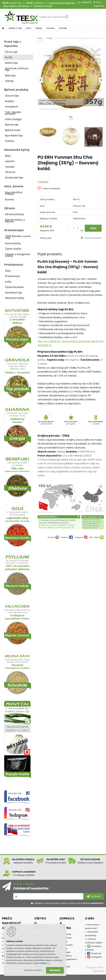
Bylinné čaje (12, 125)
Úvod (40, 38)
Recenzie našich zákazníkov (62, 3)
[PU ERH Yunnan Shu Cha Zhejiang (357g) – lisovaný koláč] (71, 77)
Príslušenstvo (12, 276)
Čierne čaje (11, 52)
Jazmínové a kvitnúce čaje (17, 69)
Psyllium (10, 141)
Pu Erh (9, 57)
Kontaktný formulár (43, 6)
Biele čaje (10, 75)
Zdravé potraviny (14, 214)
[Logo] (21, 17)
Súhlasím (55, 970)
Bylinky (39, 28)
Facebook (96, 953)
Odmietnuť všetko (33, 970)
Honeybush (11, 106)
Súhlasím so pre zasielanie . (69, 903)
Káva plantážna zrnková (14, 193)
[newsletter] (94, 896)
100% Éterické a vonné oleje (18, 237)
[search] (67, 18)
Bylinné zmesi (13, 130)
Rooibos (10, 101)
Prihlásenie (86, 2)
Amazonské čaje (14, 177)
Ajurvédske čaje (14, 135)
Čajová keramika (14, 287)
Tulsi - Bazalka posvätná (13, 113)
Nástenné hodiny (15, 298)
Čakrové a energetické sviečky (17, 255)
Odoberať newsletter (31, 888)
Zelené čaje (11, 63)
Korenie (51, 28)
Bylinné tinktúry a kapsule (15, 221)
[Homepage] (3, 28)
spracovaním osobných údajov (61, 903)
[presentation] (40, 80)
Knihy (8, 282)
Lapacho (10, 161)
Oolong (9, 81)
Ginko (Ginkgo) (13, 119)
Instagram (97, 957)
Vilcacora (10, 172)
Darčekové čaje (14, 293)
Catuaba (10, 167)
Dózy (8, 271)
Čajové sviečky (13, 249)
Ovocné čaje (12, 96)
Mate (8, 156)
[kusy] (73, 228)
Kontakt (63, 28)
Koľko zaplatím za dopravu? (16, 6)
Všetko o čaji (15, 28)
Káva (29, 28)
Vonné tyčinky (13, 243)
